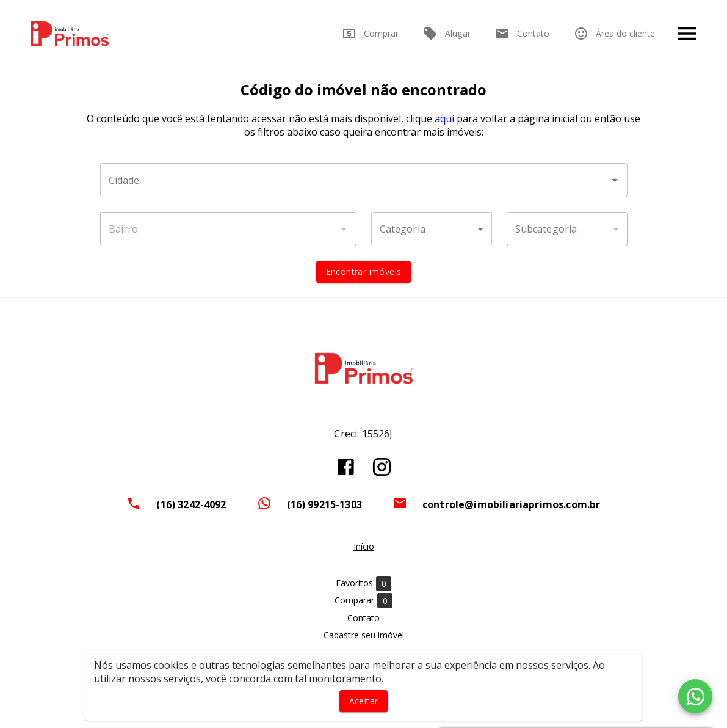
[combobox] (364, 180)
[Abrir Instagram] (382, 467)
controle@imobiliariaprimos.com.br (512, 504)
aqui (444, 118)
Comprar (370, 34)
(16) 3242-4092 (191, 504)
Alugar (447, 34)
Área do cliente (614, 34)
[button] (432, 229)
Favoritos (364, 584)
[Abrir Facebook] (346, 467)
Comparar (364, 601)
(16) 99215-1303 (324, 504)
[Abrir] (615, 180)
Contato (522, 34)
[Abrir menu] (687, 34)
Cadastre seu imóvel (364, 635)
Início (364, 546)
